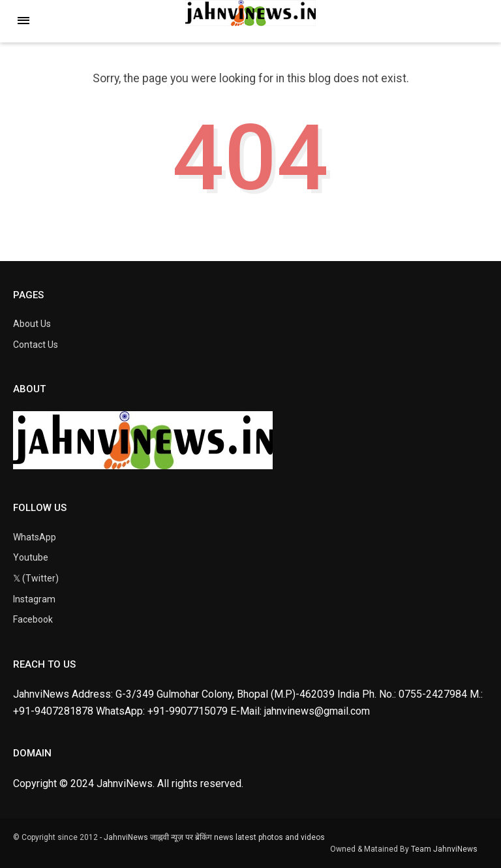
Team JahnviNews (444, 849)
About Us (32, 324)
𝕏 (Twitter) (36, 578)
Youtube (31, 557)
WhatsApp (35, 537)
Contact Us (36, 345)
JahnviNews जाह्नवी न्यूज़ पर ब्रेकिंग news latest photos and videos (214, 837)
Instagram (34, 599)
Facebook (33, 619)
